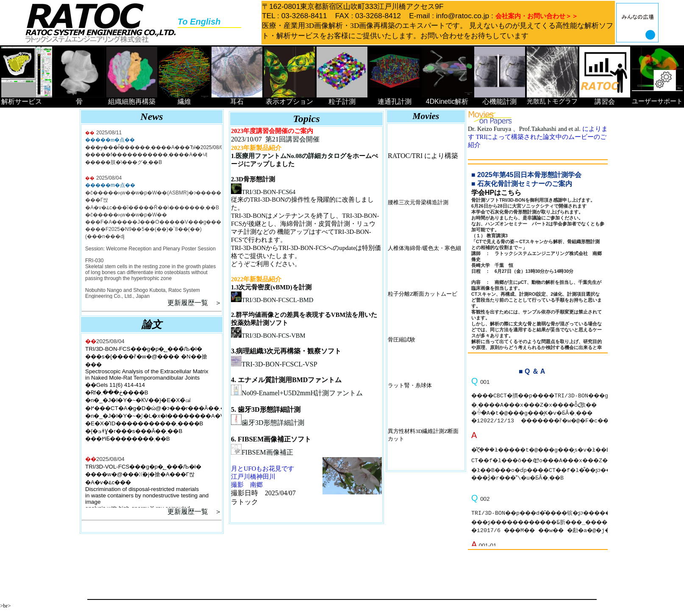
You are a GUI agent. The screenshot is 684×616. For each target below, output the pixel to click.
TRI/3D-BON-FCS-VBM (268, 336)
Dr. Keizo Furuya (490, 129)
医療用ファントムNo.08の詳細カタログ (291, 156)
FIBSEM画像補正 (262, 452)
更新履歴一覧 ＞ (195, 303)
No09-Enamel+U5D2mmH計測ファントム (297, 393)
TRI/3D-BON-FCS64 (263, 192)
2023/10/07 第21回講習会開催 (275, 139)
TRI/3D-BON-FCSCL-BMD (272, 300)
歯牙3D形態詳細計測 (268, 423)
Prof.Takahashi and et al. (551, 129)
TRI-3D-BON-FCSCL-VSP (274, 364)
